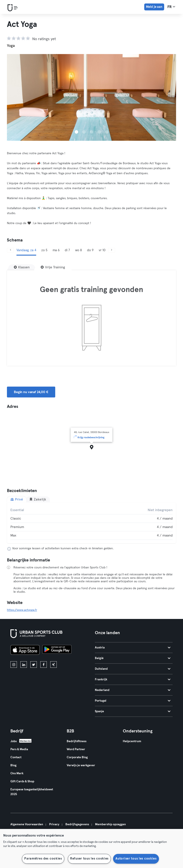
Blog (13, 765)
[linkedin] (24, 665)
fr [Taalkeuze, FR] (171, 7)
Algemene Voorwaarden (27, 824)
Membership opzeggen (110, 824)
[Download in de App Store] (25, 651)
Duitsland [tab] (133, 669)
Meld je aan (154, 7)
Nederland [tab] (133, 690)
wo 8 (79, 250)
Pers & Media (19, 749)
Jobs (14, 741)
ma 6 (56, 250)
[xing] (53, 665)
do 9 (90, 250)
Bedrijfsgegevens (77, 824)
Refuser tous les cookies (89, 859)
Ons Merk (17, 773)
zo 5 (44, 250)
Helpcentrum (132, 741)
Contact (16, 757)
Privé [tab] (17, 499)
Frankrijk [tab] (133, 679)
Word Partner (76, 749)
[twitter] (34, 665)
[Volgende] (112, 250)
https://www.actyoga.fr (22, 610)
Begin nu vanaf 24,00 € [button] (31, 392)
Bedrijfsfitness (77, 741)
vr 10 (102, 250)
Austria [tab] (133, 648)
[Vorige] (10, 250)
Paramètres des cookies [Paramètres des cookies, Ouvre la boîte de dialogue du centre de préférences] (43, 859)
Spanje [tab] (133, 711)
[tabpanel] (91, 523)
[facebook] (44, 665)
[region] (91, 848)
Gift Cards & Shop (22, 781)
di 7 (67, 250)
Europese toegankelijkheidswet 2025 (32, 792)
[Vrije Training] (53, 267)
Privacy (54, 824)
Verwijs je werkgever (81, 765)
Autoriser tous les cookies (136, 859)
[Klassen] (22, 267)
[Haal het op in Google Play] (57, 651)
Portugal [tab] (133, 701)
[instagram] (14, 665)
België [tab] (133, 658)
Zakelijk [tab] (38, 499)
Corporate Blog (77, 757)
